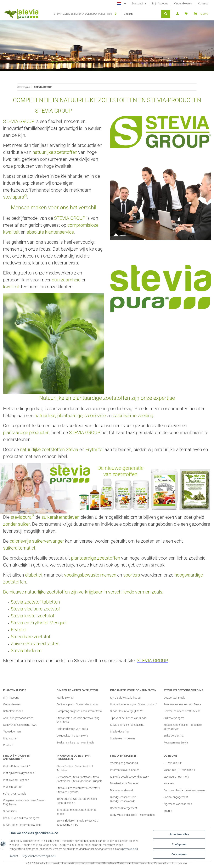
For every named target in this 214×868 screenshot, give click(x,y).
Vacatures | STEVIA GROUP (180, 770)
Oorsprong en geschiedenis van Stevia (79, 711)
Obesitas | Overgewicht (124, 808)
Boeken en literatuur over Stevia (75, 743)
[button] (177, 14)
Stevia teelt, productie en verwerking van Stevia (78, 720)
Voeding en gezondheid (124, 763)
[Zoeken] (141, 14)
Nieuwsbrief (10, 738)
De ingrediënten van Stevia (72, 729)
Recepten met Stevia (176, 743)
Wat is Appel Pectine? (16, 780)
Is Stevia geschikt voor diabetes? (129, 777)
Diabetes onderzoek (122, 790)
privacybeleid (130, 849)
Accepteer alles (179, 834)
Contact (203, 3)
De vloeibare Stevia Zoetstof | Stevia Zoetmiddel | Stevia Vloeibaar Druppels (79, 779)
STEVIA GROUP (173, 763)
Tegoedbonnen (12, 732)
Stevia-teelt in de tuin (122, 738)
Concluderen (179, 854)
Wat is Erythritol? (13, 787)
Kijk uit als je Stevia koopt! (125, 698)
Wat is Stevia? (65, 698)
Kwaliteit (169, 783)
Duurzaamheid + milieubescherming (185, 790)
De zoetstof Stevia (174, 698)
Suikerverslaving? (174, 736)
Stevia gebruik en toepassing (127, 725)
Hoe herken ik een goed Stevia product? (133, 704)
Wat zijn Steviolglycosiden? (19, 773)
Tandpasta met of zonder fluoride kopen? (76, 812)
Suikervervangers (174, 718)
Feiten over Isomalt (14, 794)
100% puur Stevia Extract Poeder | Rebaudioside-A (77, 801)
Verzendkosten (183, 3)
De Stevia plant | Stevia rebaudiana (77, 704)
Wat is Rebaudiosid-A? (16, 766)
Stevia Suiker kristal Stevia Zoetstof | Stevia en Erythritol (78, 790)
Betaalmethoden (13, 711)
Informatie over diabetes (125, 770)
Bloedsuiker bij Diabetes (124, 783)
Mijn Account (160, 3)
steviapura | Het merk (176, 777)
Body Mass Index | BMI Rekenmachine (133, 815)
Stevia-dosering (119, 732)
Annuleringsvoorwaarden (18, 718)
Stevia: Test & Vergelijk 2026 (127, 711)
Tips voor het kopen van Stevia (128, 718)
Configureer (179, 844)
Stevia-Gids (10, 811)
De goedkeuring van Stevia (72, 736)
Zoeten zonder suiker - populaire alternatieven (183, 727)
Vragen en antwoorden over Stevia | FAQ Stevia (24, 802)
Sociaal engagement (176, 797)
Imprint (14, 856)
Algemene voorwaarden (178, 804)
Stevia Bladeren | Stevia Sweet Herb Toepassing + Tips (78, 823)
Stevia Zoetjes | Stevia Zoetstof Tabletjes (75, 768)
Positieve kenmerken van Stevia (182, 704)
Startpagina (139, 3)
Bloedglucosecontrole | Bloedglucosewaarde (124, 799)
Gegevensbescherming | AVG (39, 856)
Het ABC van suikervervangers (21, 818)
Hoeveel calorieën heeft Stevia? (182, 711)
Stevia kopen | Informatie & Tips (22, 825)
